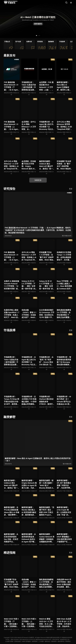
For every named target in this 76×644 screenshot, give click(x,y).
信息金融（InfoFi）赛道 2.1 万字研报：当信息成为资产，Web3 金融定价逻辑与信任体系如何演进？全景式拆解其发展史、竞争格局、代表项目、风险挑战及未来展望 (29, 314)
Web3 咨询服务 (26, 641)
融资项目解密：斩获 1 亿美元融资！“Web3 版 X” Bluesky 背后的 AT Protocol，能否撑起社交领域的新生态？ (47, 484)
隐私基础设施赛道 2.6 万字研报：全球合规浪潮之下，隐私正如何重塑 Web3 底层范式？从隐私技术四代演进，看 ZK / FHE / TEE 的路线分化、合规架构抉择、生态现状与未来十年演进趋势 (64, 314)
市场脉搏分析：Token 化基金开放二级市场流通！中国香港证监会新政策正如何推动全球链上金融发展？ (29, 86)
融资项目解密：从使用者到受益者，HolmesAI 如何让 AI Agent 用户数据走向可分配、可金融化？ (29, 538)
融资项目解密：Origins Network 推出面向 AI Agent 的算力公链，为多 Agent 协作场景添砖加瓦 (29, 484)
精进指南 (9, 553)
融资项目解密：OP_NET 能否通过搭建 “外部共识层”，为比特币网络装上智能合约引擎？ (64, 484)
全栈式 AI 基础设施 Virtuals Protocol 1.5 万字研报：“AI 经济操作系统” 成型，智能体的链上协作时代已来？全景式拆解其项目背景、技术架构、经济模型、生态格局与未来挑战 (11, 285)
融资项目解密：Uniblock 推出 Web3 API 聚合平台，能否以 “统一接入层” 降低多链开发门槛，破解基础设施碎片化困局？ (46, 165)
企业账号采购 (9, 641)
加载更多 (38, 180)
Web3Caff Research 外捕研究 (26, 638)
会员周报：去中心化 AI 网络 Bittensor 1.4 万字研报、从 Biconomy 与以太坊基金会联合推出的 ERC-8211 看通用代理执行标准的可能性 (29, 126)
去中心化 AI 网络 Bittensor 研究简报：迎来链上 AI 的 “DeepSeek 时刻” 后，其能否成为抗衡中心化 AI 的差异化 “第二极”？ (64, 126)
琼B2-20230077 (15, 640)
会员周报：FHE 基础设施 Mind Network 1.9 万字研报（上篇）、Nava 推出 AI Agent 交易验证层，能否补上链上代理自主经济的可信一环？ (46, 86)
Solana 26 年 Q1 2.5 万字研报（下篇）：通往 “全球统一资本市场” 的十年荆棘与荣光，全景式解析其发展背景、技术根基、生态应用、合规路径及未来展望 (29, 285)
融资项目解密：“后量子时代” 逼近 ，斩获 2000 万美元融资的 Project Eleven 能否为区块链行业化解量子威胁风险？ (47, 511)
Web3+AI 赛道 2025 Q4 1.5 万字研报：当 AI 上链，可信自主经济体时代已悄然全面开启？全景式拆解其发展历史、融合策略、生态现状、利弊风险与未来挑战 (47, 623)
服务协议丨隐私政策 (51, 641)
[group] (8, 45)
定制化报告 (18, 641)
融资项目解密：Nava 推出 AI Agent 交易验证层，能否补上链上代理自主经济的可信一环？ (64, 86)
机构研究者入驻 (65, 640)
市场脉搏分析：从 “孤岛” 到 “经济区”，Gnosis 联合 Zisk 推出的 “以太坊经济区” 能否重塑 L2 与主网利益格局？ (46, 361)
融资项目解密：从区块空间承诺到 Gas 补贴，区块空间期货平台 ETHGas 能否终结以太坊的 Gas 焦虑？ (11, 538)
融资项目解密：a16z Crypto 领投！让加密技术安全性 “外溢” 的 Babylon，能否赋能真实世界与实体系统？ (64, 511)
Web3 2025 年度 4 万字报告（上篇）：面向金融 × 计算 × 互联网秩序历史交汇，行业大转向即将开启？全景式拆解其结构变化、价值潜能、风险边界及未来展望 (29, 623)
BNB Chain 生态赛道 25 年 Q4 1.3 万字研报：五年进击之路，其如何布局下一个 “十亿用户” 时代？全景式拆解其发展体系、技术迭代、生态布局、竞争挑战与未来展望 (64, 623)
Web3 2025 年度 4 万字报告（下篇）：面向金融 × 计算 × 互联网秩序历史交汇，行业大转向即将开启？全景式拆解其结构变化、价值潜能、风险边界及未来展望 (11, 623)
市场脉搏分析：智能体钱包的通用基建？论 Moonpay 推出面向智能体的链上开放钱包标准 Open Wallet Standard (64, 361)
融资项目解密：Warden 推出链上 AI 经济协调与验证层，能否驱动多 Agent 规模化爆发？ (29, 511)
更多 (71, 189)
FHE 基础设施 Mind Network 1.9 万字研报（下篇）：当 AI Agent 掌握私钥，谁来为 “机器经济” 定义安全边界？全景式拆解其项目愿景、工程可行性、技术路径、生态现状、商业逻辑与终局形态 (11, 86)
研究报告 (9, 189)
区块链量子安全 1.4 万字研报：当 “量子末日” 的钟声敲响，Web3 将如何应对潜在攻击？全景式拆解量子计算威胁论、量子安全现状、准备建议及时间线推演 (46, 256)
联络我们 (68, 641)
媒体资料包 (61, 641)
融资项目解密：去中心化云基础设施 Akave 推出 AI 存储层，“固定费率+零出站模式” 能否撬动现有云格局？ (12, 511)
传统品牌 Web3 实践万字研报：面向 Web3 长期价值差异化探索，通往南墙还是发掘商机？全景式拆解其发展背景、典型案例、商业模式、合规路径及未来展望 (64, 583)
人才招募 (41, 641)
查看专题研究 (38, 24)
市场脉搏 (9, 330)
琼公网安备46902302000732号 (42, 640)
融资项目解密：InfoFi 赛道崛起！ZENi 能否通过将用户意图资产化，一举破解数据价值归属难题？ (64, 538)
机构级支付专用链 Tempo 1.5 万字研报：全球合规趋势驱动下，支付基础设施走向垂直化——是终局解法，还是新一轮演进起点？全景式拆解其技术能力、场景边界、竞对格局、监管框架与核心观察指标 (64, 256)
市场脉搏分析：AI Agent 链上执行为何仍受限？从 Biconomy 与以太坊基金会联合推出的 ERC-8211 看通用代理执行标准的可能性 (46, 126)
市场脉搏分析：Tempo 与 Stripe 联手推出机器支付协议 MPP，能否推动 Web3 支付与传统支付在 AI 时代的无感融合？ (12, 400)
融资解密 (9, 417)
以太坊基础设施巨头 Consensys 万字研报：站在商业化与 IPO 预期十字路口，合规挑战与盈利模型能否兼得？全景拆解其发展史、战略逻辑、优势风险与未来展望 (47, 314)
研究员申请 (56, 640)
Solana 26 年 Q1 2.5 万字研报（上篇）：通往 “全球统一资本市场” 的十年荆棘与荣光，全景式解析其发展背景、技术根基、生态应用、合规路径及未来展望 (46, 285)
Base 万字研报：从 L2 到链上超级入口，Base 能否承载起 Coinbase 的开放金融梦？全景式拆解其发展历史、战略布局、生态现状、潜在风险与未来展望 (64, 285)
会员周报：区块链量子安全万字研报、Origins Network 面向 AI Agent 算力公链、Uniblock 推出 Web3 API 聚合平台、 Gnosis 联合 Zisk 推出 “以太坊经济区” (29, 165)
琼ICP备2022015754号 (26, 640)
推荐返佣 (35, 641)
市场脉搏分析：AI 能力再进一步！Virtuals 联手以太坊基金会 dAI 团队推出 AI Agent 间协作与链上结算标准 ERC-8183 (64, 400)
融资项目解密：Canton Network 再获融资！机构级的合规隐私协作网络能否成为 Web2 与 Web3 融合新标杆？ (47, 538)
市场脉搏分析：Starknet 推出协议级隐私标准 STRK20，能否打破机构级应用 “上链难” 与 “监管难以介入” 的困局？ (47, 400)
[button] (36, 36)
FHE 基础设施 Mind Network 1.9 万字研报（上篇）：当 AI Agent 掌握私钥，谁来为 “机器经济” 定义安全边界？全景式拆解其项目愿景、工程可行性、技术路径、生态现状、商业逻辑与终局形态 (11, 126)
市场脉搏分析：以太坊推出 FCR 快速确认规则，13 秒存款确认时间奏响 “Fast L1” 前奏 (29, 400)
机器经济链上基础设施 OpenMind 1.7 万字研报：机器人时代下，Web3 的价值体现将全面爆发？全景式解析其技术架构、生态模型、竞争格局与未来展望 (12, 314)
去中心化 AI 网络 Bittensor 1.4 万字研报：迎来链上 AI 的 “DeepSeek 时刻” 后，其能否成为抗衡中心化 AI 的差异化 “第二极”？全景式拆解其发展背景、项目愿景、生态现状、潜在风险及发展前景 (11, 165)
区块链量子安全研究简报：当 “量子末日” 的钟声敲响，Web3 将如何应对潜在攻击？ (64, 165)
